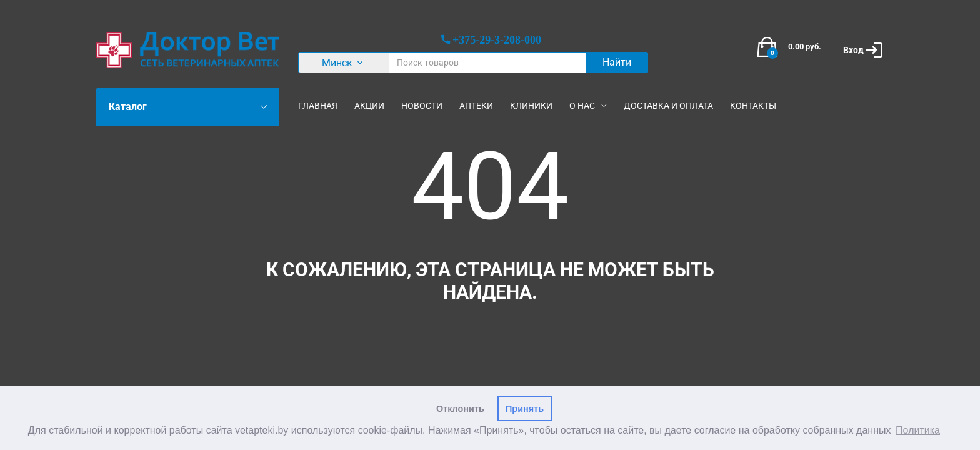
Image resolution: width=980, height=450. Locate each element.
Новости (422, 106)
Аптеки (476, 106)
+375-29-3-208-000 (497, 39)
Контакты (753, 106)
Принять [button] (525, 409)
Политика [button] (918, 430)
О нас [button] (582, 106)
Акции (369, 106)
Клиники (531, 106)
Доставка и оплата (668, 106)
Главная (318, 106)
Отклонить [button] (460, 409)
